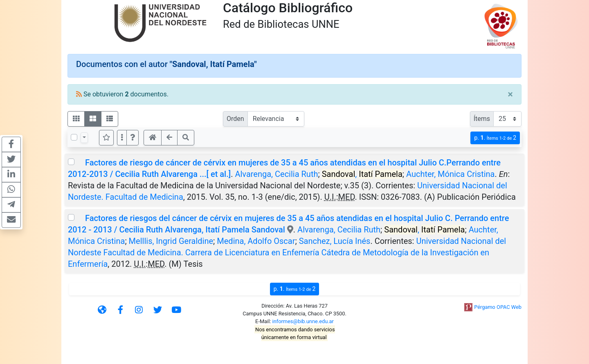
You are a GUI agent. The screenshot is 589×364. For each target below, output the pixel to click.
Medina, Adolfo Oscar (256, 241)
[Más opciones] (122, 138)
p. (495, 138)
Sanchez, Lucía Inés (335, 241)
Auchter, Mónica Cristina (450, 174)
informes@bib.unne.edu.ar (303, 321)
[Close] (510, 94)
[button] (133, 138)
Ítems (482, 119)
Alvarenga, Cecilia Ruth (276, 174)
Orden (235, 119)
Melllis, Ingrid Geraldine (171, 241)
